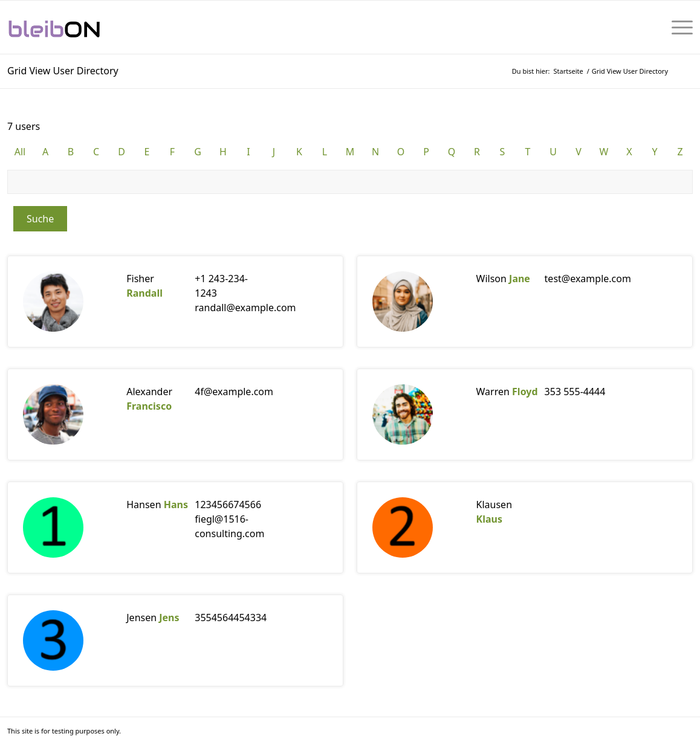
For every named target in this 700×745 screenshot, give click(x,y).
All (20, 152)
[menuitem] (678, 27)
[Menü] (678, 27)
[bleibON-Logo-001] (91, 27)
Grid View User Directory (63, 71)
